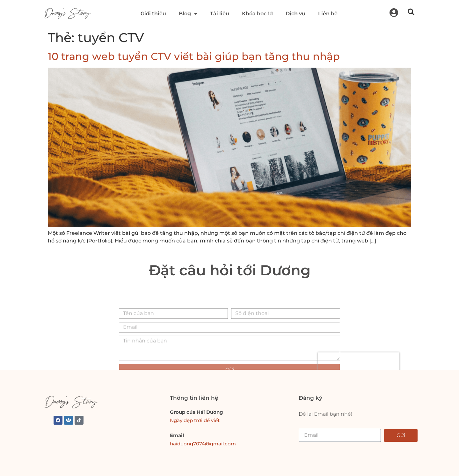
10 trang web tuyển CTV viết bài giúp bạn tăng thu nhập (194, 56)
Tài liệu (220, 14)
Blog (188, 14)
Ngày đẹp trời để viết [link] (195, 420)
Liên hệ (328, 14)
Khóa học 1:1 (257, 14)
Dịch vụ (295, 14)
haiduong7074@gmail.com (203, 444)
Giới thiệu (153, 14)
